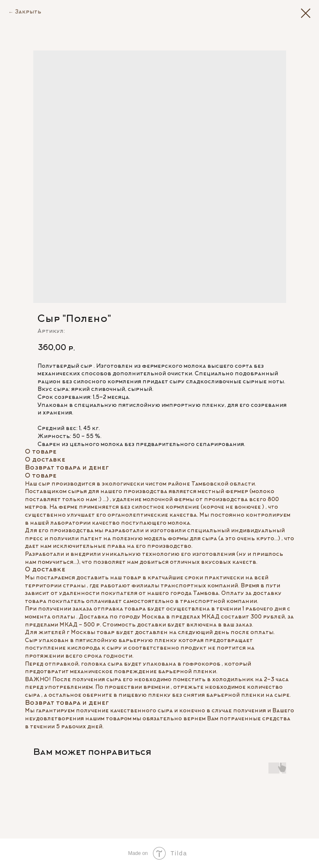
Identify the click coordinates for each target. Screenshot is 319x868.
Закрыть (28, 12)
